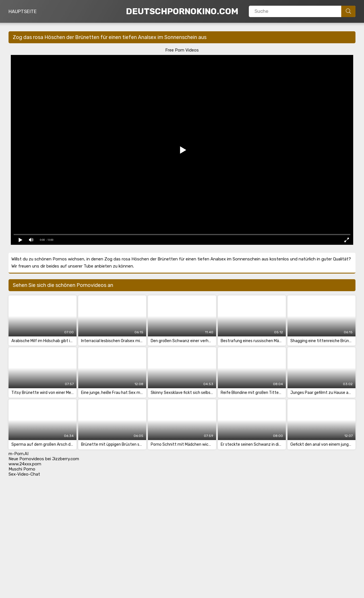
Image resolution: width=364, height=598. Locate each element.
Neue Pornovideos (26, 459)
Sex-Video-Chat (24, 474)
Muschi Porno (22, 469)
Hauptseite (23, 11)
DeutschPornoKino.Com (182, 11)
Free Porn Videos (182, 50)
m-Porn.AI (18, 454)
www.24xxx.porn (25, 464)
